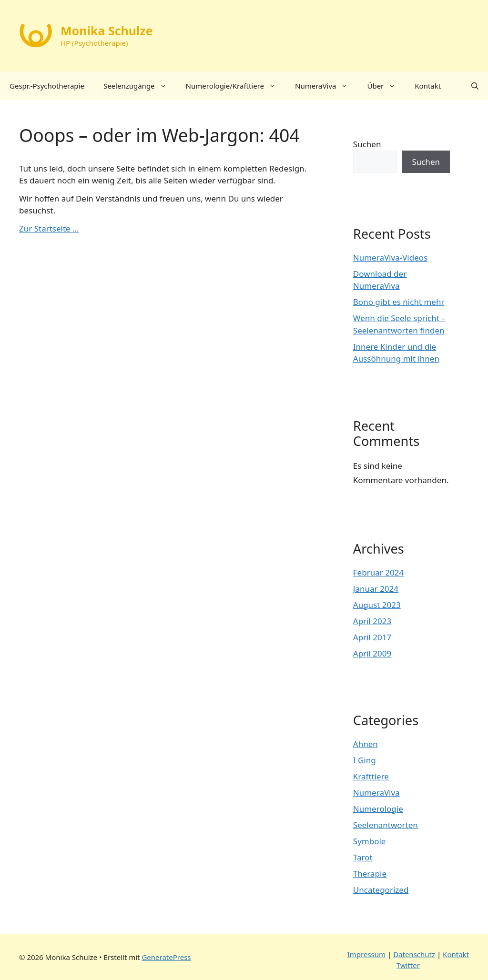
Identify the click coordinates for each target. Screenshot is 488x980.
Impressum (366, 954)
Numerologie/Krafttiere (236, 86)
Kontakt (428, 86)
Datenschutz (414, 954)
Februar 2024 (378, 572)
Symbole (370, 841)
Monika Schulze (107, 30)
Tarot (363, 857)
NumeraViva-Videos (390, 258)
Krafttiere (371, 776)
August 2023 (377, 605)
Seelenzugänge (140, 86)
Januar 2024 (376, 589)
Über (386, 86)
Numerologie (378, 809)
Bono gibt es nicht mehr (399, 302)
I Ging (365, 760)
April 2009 (372, 653)
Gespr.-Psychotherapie (47, 86)
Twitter (408, 965)
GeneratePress (166, 957)
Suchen (367, 144)
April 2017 (372, 637)
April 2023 (372, 621)
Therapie (370, 874)
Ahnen (366, 744)
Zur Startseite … (49, 228)
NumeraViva (326, 86)
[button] (475, 86)
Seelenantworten (386, 825)
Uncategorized (381, 890)
